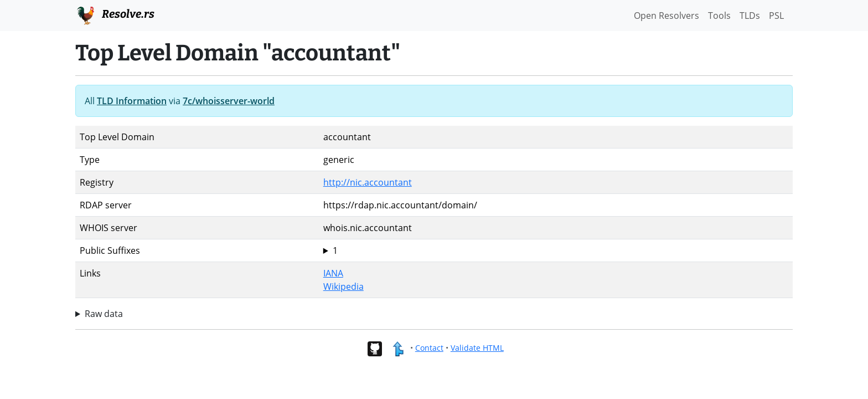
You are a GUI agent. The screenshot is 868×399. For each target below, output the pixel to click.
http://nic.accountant (368, 182)
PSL (776, 16)
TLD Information (132, 101)
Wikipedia (343, 287)
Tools (719, 16)
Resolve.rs (115, 14)
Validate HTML (477, 348)
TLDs (750, 16)
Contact (429, 348)
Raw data (104, 314)
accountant (556, 250)
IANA (333, 273)
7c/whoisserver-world (229, 101)
